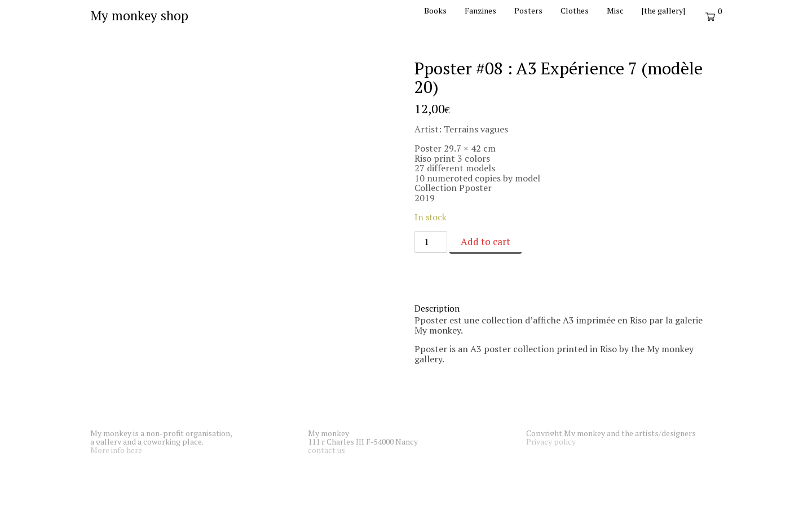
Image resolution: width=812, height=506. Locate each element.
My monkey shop (139, 15)
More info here (116, 450)
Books (435, 10)
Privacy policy (551, 441)
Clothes (575, 10)
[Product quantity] (431, 242)
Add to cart (486, 241)
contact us (326, 450)
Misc (615, 10)
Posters (528, 10)
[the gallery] (663, 10)
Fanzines (480, 10)
